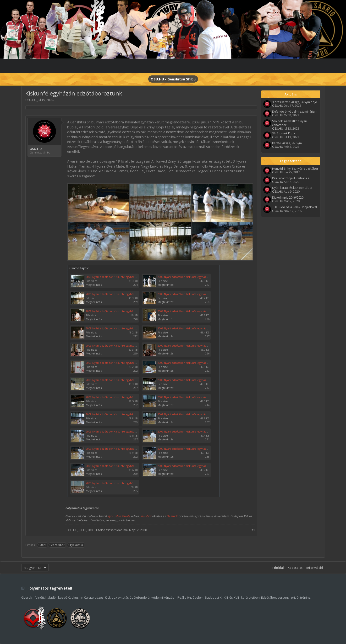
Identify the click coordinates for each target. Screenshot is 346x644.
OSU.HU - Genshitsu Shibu (173, 79)
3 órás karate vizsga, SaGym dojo (295, 102)
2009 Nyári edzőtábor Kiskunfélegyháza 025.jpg (187, 346)
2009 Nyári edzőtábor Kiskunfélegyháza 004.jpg (187, 294)
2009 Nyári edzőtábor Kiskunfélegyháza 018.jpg (116, 431)
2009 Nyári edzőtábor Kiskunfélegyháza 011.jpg (116, 277)
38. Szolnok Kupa (284, 133)
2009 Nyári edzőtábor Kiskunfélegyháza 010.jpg (187, 277)
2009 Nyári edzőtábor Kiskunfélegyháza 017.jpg (187, 414)
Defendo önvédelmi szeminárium (295, 112)
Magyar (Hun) (34, 568)
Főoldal (278, 568)
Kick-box (146, 516)
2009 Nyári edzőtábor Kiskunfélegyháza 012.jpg (116, 380)
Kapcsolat (295, 568)
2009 (42, 545)
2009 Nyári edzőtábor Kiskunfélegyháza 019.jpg (187, 431)
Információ (315, 568)
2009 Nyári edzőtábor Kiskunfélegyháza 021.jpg (187, 449)
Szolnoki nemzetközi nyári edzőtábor (290, 123)
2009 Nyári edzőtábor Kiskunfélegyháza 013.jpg (187, 380)
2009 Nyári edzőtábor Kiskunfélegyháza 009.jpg (187, 363)
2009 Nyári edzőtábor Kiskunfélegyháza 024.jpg (116, 346)
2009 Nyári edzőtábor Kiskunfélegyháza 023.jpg (187, 466)
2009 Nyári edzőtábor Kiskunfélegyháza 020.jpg (116, 449)
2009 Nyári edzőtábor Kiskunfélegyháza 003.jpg (116, 294)
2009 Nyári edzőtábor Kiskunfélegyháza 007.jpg (116, 328)
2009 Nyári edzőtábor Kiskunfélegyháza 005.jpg (116, 311)
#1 (253, 530)
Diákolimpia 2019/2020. (288, 198)
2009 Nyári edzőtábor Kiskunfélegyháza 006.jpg (187, 328)
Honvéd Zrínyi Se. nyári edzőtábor (295, 169)
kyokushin (76, 545)
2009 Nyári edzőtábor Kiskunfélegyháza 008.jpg (187, 311)
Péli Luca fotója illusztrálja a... (292, 178)
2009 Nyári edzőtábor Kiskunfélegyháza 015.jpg (187, 397)
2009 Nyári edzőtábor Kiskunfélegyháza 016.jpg (116, 414)
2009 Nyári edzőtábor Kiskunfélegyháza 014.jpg (116, 397)
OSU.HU (31, 100)
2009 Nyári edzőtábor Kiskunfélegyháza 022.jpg (116, 466)
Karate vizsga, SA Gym (287, 143)
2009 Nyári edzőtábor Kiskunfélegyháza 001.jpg (116, 483)
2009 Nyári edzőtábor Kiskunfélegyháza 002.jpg (116, 363)
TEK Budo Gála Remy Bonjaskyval (294, 207)
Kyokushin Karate (119, 516)
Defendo (172, 516)
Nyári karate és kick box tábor (292, 188)
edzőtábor (57, 545)
